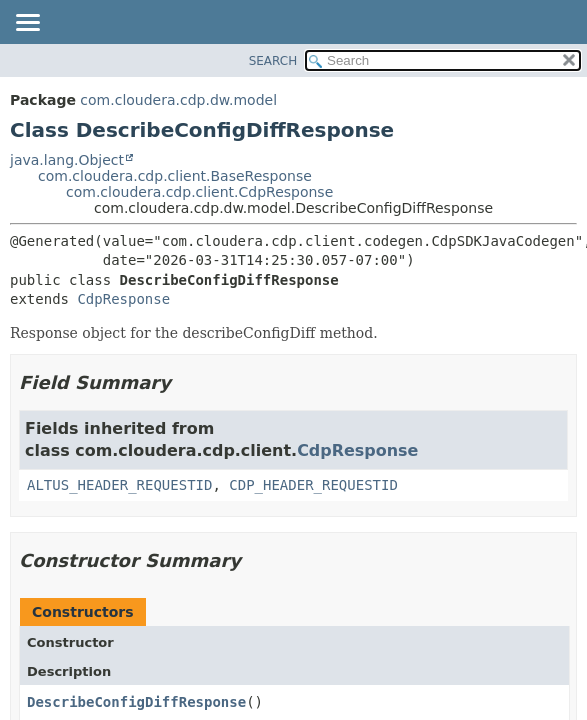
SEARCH (273, 61)
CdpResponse (123, 299)
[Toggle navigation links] (27, 24)
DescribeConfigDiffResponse (136, 702)
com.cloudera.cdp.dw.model (178, 100)
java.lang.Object (67, 160)
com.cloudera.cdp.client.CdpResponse (199, 192)
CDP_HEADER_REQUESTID (313, 485)
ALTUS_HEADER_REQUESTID (119, 485)
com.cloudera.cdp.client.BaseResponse (175, 176)
